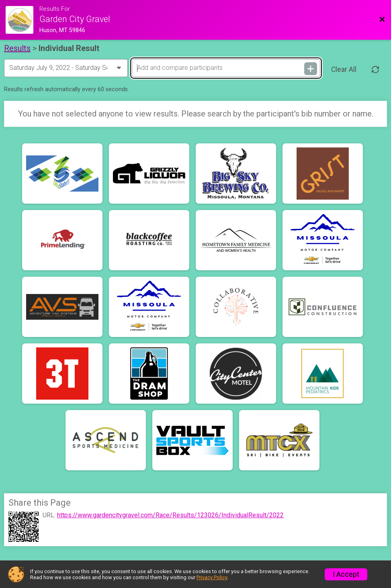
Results (17, 48)
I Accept (346, 574)
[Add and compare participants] (226, 68)
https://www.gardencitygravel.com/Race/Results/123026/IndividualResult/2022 (170, 515)
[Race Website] (23, 20)
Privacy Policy (212, 577)
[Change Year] (66, 68)
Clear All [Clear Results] (344, 69)
